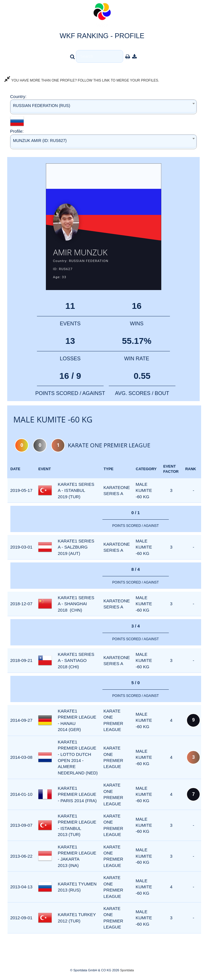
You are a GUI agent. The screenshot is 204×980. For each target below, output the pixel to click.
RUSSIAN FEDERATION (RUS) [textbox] (42, 106)
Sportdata (127, 970)
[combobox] (103, 107)
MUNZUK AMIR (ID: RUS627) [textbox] (40, 141)
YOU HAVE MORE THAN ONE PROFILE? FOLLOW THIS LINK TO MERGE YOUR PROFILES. (82, 80)
